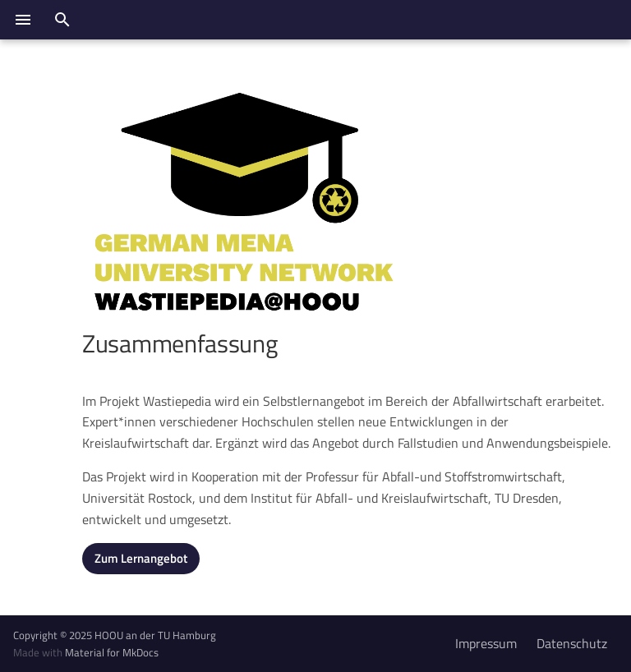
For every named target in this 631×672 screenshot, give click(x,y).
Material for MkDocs (112, 652)
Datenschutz (572, 643)
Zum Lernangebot (141, 558)
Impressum (486, 643)
